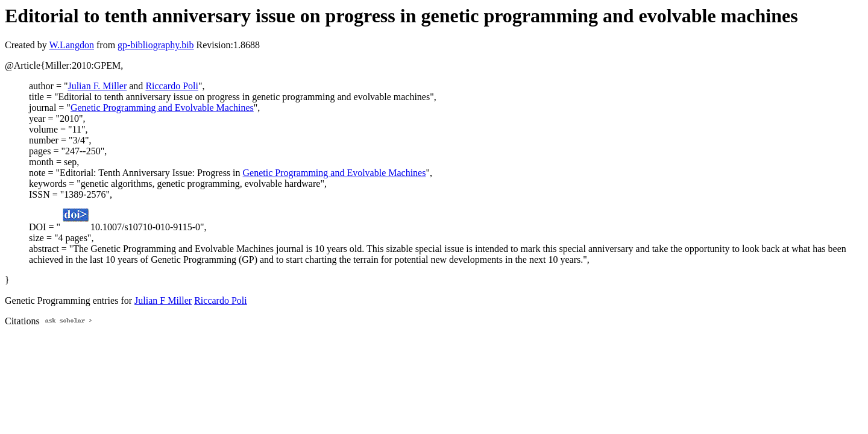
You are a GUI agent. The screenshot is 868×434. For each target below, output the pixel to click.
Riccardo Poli (172, 86)
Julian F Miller (163, 300)
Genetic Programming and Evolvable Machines (162, 108)
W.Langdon (71, 45)
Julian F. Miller (97, 86)
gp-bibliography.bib (156, 45)
